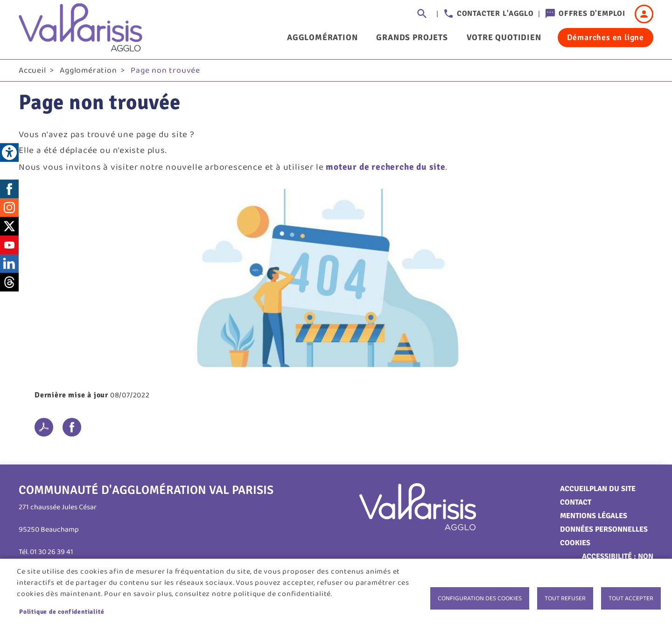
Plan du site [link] (612, 489)
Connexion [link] (644, 14)
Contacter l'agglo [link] (495, 14)
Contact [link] (576, 502)
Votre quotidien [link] (504, 37)
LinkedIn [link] (9, 264)
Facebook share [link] (72, 427)
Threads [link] (9, 282)
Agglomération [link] (322, 37)
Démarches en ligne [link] (605, 37)
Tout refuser (565, 598)
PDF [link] (44, 427)
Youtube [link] (9, 245)
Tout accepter (631, 598)
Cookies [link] (575, 543)
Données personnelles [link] (604, 529)
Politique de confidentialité (62, 612)
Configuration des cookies (480, 598)
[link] (9, 153)
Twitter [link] (9, 226)
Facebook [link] (9, 189)
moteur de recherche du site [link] (386, 167)
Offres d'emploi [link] (592, 14)
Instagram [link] (9, 208)
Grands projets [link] (412, 37)
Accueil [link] (32, 70)
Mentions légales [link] (594, 516)
